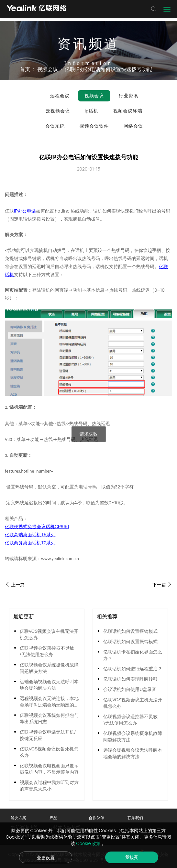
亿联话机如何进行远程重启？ (133, 669)
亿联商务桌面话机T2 (26, 543)
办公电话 (27, 211)
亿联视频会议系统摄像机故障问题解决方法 (49, 668)
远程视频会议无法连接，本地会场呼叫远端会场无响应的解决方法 (49, 702)
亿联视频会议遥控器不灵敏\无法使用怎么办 (47, 651)
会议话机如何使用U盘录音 (130, 689)
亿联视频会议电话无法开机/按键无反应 (48, 735)
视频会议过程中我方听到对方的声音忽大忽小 (49, 785)
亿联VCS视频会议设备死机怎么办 (49, 752)
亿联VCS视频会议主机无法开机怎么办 (49, 634)
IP (16, 211)
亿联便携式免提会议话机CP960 (37, 526)
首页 (25, 69)
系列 (51, 534)
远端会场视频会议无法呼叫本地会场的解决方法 (49, 685)
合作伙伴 (96, 818)
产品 (53, 818)
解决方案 (18, 818)
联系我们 (135, 818)
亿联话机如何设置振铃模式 (130, 631)
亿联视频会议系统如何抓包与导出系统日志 (49, 718)
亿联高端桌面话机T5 (26, 534)
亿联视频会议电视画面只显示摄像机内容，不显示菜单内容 (49, 769)
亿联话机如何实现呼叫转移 (130, 679)
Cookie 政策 (89, 843)
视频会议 (48, 69)
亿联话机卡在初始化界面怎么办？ (133, 655)
